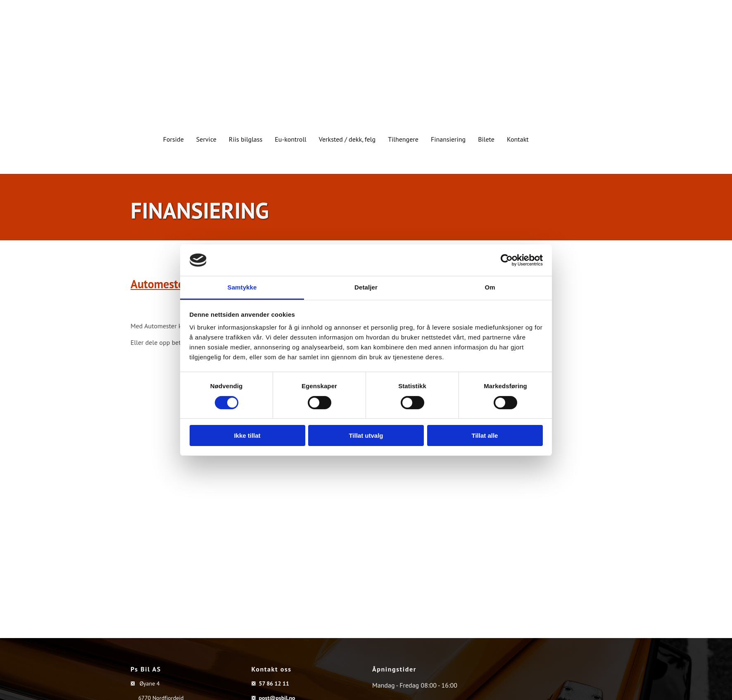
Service (206, 139)
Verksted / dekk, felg (347, 139)
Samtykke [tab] (242, 287)
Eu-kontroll (291, 139)
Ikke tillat (247, 435)
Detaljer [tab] (366, 287)
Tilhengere (403, 139)
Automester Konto (175, 284)
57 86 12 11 (274, 683)
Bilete (486, 139)
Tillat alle (485, 435)
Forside (173, 139)
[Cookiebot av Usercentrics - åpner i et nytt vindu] (507, 260)
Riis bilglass (246, 139)
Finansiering (448, 139)
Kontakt (518, 139)
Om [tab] (490, 287)
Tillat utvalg (366, 435)
